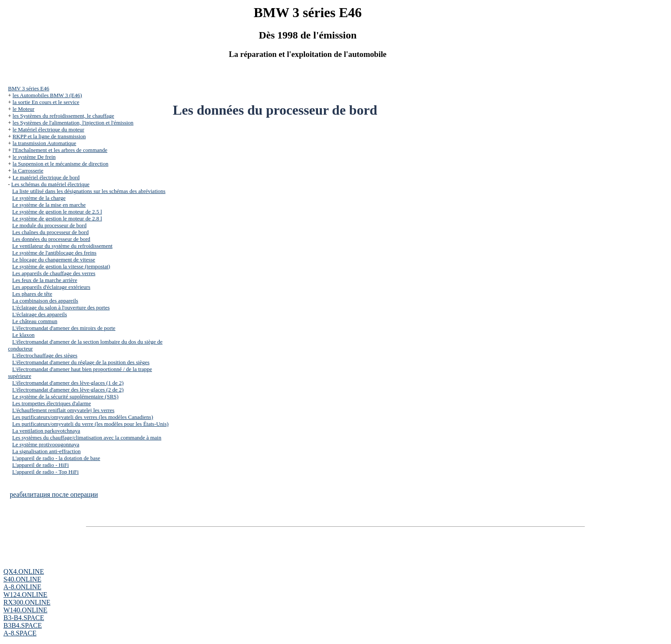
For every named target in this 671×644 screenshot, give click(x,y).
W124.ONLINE (25, 595)
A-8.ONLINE (22, 587)
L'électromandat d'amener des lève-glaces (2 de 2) (68, 390)
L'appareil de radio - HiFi (41, 465)
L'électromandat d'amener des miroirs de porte (64, 328)
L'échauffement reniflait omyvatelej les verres (64, 410)
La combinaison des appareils (45, 301)
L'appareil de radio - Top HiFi (46, 472)
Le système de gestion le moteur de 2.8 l (57, 218)
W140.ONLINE (25, 610)
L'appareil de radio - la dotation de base (56, 458)
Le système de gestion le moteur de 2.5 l (57, 212)
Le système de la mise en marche (49, 205)
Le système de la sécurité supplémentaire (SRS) (65, 396)
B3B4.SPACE (23, 625)
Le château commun (35, 321)
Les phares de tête (32, 294)
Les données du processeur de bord (51, 239)
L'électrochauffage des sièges (45, 355)
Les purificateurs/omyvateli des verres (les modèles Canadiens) (83, 417)
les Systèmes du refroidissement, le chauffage (63, 116)
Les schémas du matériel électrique (50, 184)
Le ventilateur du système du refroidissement (62, 246)
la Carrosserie (28, 171)
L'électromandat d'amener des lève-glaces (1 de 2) (68, 383)
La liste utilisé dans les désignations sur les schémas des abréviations (89, 191)
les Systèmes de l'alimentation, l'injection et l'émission (73, 123)
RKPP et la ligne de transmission (49, 136)
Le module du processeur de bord (50, 225)
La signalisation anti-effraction (47, 451)
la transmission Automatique (44, 143)
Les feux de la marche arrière (45, 280)
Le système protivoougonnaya (46, 444)
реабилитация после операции (54, 494)
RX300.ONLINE (27, 602)
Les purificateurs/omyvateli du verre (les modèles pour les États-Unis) (91, 424)
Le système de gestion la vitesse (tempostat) (61, 266)
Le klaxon (24, 335)
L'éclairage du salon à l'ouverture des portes (61, 307)
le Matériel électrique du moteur (48, 129)
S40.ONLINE (22, 579)
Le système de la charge (39, 198)
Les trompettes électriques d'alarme (52, 403)
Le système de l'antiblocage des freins (55, 253)
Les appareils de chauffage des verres (54, 273)
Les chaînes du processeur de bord (51, 232)
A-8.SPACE (20, 633)
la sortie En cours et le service (46, 102)
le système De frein (34, 157)
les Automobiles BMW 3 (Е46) (47, 95)
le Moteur (23, 109)
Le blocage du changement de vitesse (54, 260)
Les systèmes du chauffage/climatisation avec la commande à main (87, 438)
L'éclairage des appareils (40, 314)
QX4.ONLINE (24, 571)
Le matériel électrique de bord (46, 177)
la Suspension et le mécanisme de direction (60, 164)
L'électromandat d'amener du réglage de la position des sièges (81, 362)
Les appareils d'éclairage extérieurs (51, 287)
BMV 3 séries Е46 (29, 88)
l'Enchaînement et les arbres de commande (60, 150)
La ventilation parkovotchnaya (46, 431)
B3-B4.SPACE (24, 618)
